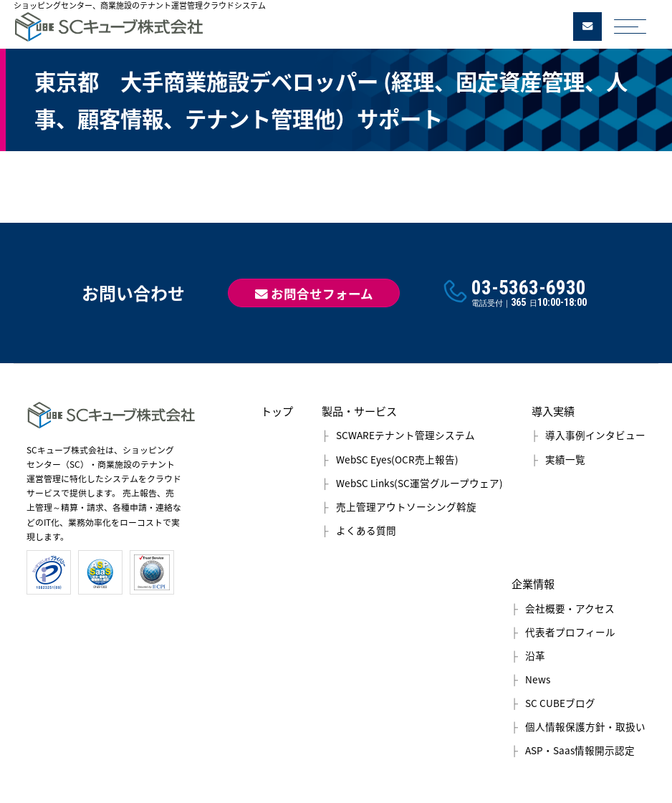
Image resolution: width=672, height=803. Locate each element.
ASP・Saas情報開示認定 (580, 750)
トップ (277, 411)
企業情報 (533, 583)
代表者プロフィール (570, 632)
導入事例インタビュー (595, 435)
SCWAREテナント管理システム (405, 435)
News (538, 679)
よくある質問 (366, 530)
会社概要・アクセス (570, 608)
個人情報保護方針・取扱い (585, 726)
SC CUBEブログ (560, 703)
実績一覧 (565, 459)
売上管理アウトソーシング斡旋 (406, 506)
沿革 (535, 655)
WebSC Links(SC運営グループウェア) (419, 483)
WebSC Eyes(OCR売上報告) (397, 459)
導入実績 (553, 411)
